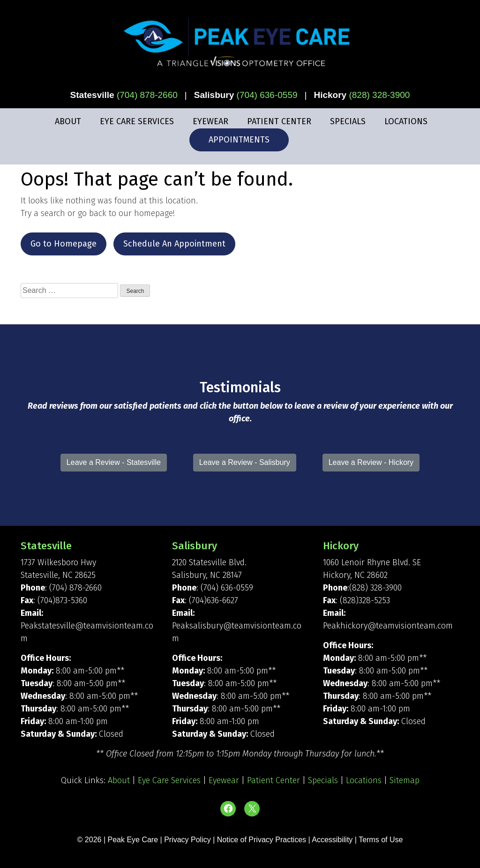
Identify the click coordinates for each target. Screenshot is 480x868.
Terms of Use (381, 840)
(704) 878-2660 (147, 95)
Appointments (239, 140)
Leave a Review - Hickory (371, 462)
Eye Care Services (137, 121)
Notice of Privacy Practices (262, 840)
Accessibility (332, 840)
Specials (348, 121)
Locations (406, 121)
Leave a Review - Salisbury (245, 462)
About (68, 121)
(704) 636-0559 (267, 95)
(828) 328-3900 (379, 95)
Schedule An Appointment (174, 244)
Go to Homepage (64, 244)
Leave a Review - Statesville (114, 462)
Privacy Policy (188, 840)
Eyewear (210, 121)
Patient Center (279, 121)
